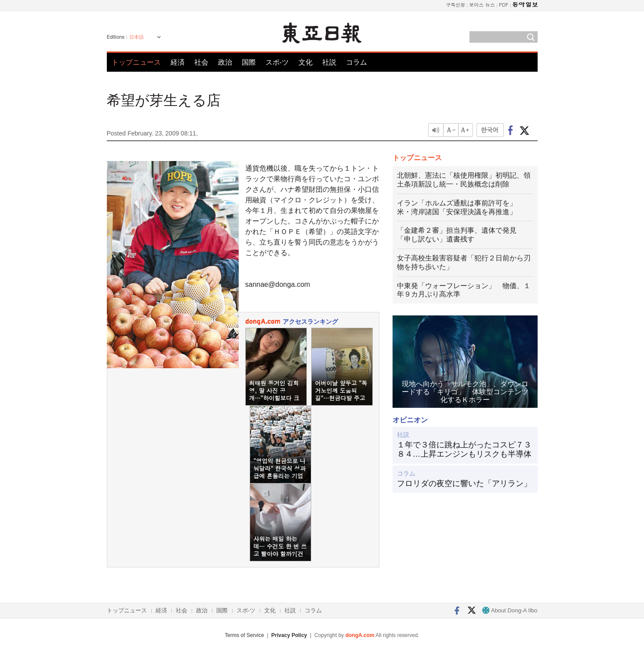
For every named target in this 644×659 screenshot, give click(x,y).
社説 (329, 62)
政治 (225, 62)
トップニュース (136, 62)
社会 (201, 62)
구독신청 (455, 5)
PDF (504, 5)
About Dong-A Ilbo (510, 610)
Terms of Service (244, 635)
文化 (306, 62)
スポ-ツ (277, 62)
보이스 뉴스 (482, 5)
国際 (249, 62)
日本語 (136, 37)
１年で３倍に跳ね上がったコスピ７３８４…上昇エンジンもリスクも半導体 (464, 450)
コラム (357, 62)
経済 (178, 62)
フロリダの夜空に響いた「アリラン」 (464, 483)
